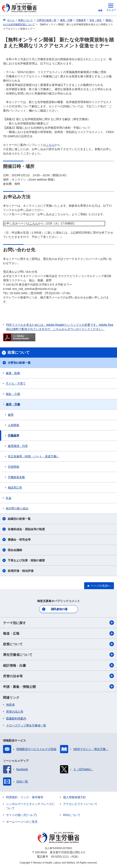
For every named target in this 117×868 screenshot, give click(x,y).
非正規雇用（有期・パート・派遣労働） (33, 456)
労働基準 (13, 436)
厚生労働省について (58, 655)
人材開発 (13, 425)
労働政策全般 (16, 477)
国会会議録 (15, 550)
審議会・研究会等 (19, 540)
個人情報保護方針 (75, 797)
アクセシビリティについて (80, 804)
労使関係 (13, 467)
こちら (50, 145)
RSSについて (72, 815)
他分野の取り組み (17, 508)
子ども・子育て (16, 384)
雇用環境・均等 (18, 446)
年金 (9, 498)
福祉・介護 (13, 394)
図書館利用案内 (16, 718)
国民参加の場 (59, 609)
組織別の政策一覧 (19, 519)
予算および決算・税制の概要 (26, 560)
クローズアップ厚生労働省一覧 (26, 725)
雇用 (11, 415)
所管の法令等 (58, 676)
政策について (58, 644)
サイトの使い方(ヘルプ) (21, 815)
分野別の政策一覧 (19, 363)
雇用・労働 (13, 404)
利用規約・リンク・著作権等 (25, 797)
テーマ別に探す (58, 623)
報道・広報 (58, 633)
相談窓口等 (15, 488)
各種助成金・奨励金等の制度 (26, 529)
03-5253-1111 (60, 857)
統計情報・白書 (58, 665)
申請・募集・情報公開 (58, 686)
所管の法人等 (15, 712)
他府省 (10, 705)
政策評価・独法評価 (21, 571)
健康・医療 (13, 373)
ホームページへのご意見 (22, 822)
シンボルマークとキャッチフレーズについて (30, 806)
